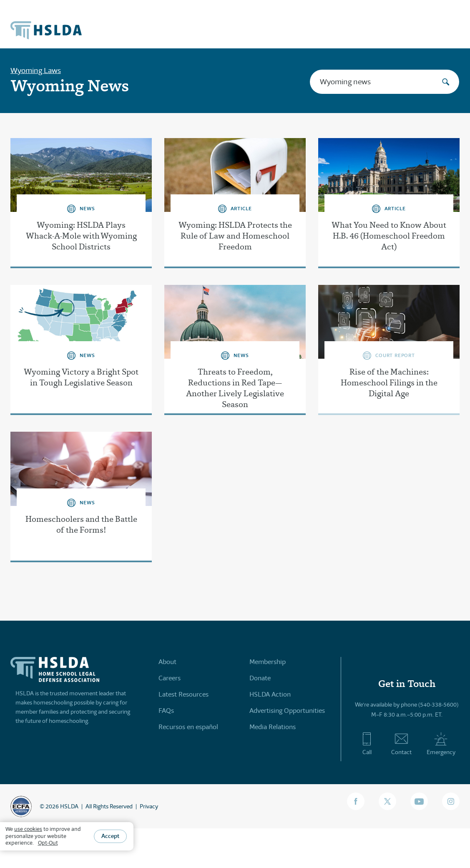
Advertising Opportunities (287, 711)
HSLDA (69, 806)
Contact (401, 744)
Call (367, 744)
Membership (268, 662)
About (167, 662)
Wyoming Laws (36, 70)
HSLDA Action (270, 694)
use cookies (28, 829)
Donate (260, 678)
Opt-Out (48, 843)
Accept (110, 836)
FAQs (166, 711)
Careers (170, 678)
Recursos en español (188, 727)
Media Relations (273, 727)
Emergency (441, 744)
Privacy (149, 806)
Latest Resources (183, 694)
